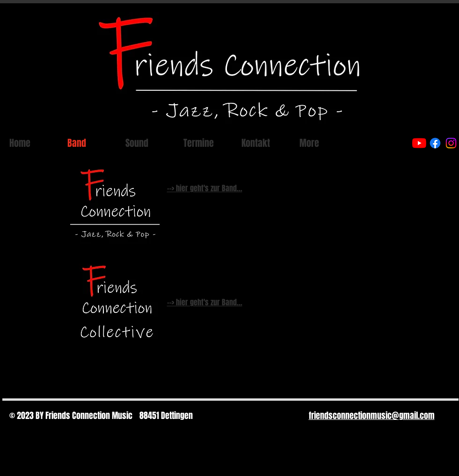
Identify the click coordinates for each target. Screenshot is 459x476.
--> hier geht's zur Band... (205, 188)
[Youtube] (419, 143)
